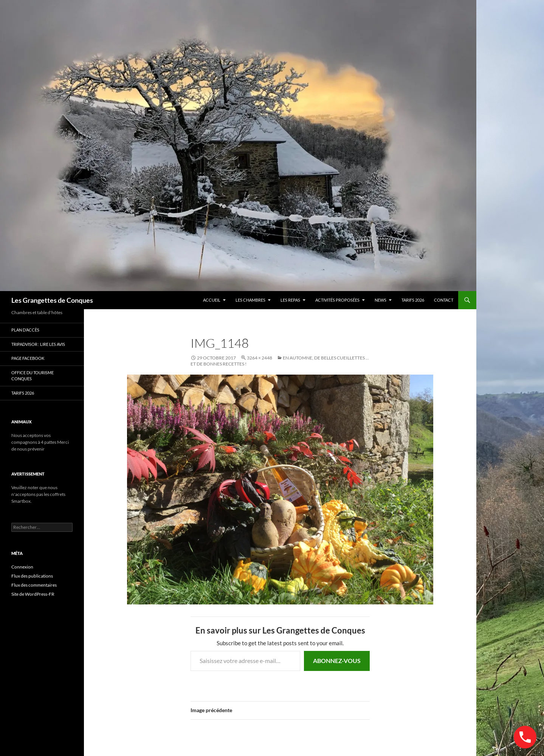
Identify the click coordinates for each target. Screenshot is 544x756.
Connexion (22, 567)
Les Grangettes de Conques (52, 300)
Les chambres (250, 300)
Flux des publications (32, 576)
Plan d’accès (25, 330)
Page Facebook (28, 358)
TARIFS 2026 (413, 300)
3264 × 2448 (260, 358)
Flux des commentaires (34, 585)
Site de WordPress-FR (33, 594)
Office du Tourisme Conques (33, 376)
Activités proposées (337, 300)
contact (444, 300)
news (380, 300)
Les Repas (290, 300)
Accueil (212, 300)
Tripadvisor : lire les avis (38, 344)
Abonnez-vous (337, 661)
